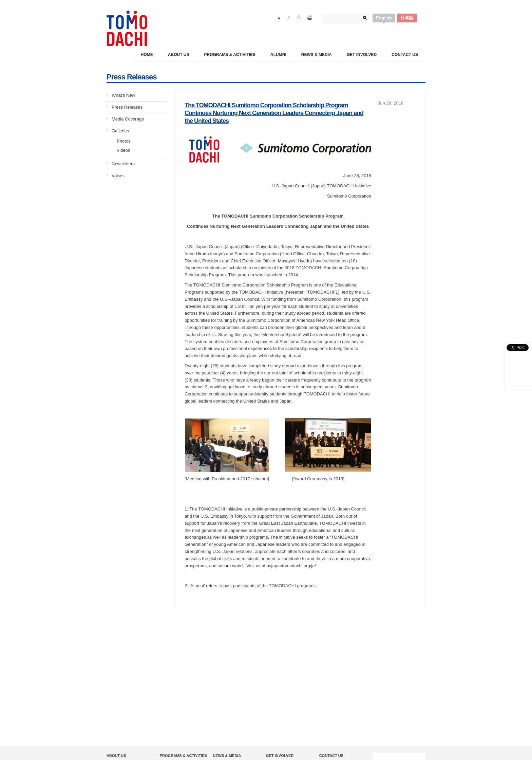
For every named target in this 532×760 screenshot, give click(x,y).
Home (147, 55)
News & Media (317, 55)
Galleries (120, 131)
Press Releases (127, 107)
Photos (123, 141)
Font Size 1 (279, 18)
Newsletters (123, 164)
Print (310, 18)
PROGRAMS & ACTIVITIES (230, 55)
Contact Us (405, 55)
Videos (123, 150)
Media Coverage (128, 119)
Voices (118, 176)
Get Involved (362, 55)
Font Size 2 (289, 18)
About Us (179, 55)
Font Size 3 (299, 18)
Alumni (278, 55)
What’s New (123, 95)
